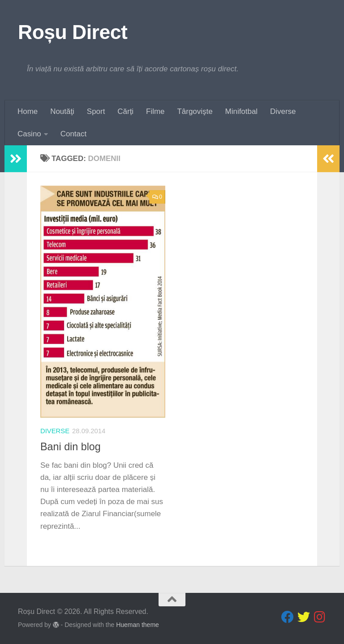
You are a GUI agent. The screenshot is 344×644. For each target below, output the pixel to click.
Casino (29, 134)
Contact (73, 134)
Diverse (283, 111)
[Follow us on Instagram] (320, 617)
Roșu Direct (73, 32)
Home (28, 111)
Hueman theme (138, 625)
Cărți (125, 111)
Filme (155, 111)
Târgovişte (195, 111)
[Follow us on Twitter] (304, 617)
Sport (96, 111)
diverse (55, 431)
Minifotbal (242, 111)
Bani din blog (71, 447)
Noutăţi (62, 111)
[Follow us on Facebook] (288, 617)
